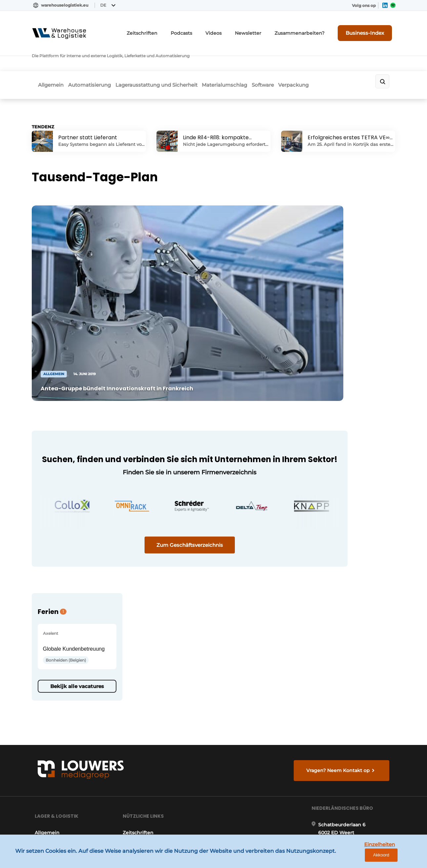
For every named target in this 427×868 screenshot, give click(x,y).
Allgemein (51, 58)
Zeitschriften (171, 29)
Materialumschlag (243, 58)
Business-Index (371, 29)
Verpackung (324, 58)
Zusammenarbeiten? (312, 29)
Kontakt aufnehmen (147, 660)
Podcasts (206, 29)
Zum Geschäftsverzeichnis (157, 482)
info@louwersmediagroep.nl (356, 677)
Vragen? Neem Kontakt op (341, 561)
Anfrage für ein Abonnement (157, 647)
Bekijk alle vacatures (339, 434)
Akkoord (402, 858)
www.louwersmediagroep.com (359, 810)
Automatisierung (96, 58)
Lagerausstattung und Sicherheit (169, 58)
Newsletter (267, 29)
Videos (236, 29)
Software (287, 58)
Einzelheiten (364, 858)
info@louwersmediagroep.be (356, 776)
